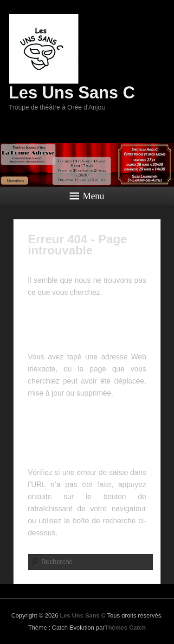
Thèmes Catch (125, 628)
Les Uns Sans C (72, 93)
